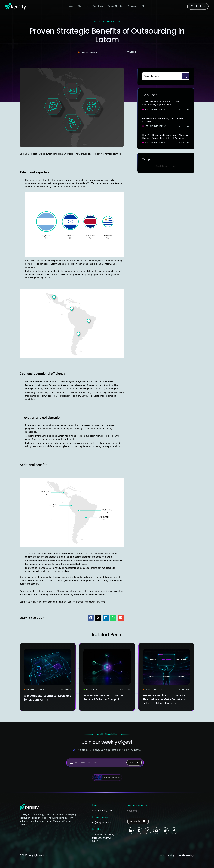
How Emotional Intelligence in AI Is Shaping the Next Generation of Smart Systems (165, 137)
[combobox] (162, 76)
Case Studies (115, 6)
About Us (83, 6)
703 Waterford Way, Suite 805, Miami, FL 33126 (103, 838)
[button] (91, 618)
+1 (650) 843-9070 (102, 823)
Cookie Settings (186, 855)
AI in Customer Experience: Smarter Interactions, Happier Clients (161, 103)
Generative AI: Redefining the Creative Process (163, 120)
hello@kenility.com (102, 811)
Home (70, 6)
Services (98, 6)
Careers (133, 6)
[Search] (185, 76)
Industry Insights (89, 52)
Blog (144, 6)
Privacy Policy (167, 855)
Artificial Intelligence (155, 109)
